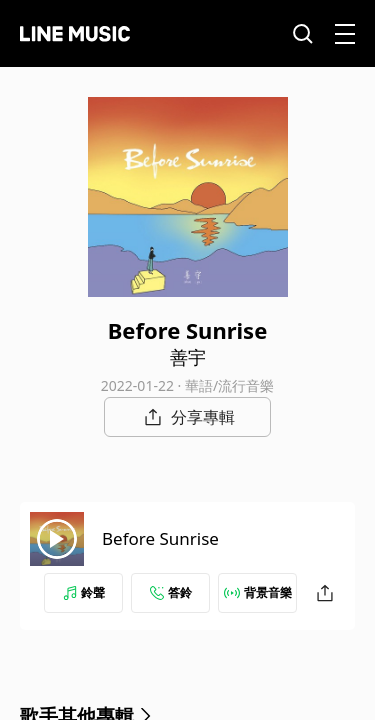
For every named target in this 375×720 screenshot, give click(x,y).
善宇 (188, 357)
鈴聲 (84, 592)
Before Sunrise (160, 538)
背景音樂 (258, 592)
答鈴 (171, 592)
